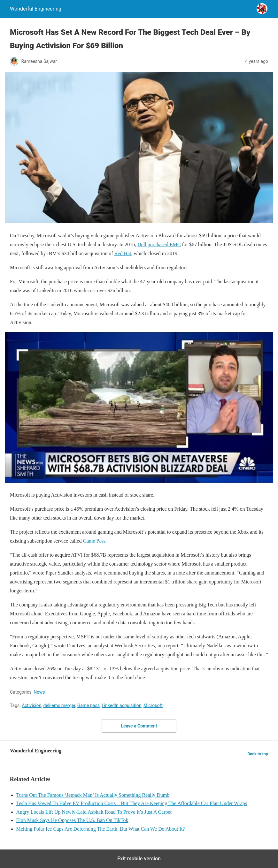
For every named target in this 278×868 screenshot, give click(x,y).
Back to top (258, 754)
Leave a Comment (139, 726)
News (39, 692)
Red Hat (123, 253)
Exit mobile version (139, 859)
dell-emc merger (59, 705)
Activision (31, 705)
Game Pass (94, 541)
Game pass (89, 705)
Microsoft (153, 705)
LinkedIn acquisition (121, 705)
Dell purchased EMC (159, 244)
